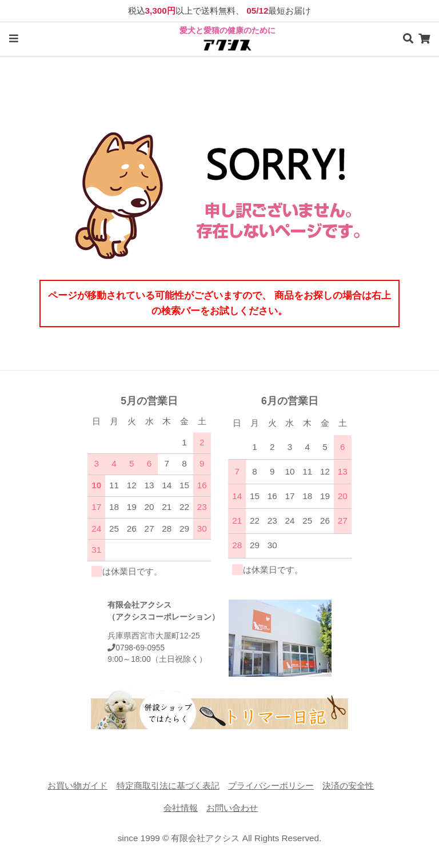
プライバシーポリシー (271, 785)
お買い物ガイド (77, 785)
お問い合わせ (232, 808)
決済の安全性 (348, 785)
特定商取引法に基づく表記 (168, 785)
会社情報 (181, 808)
